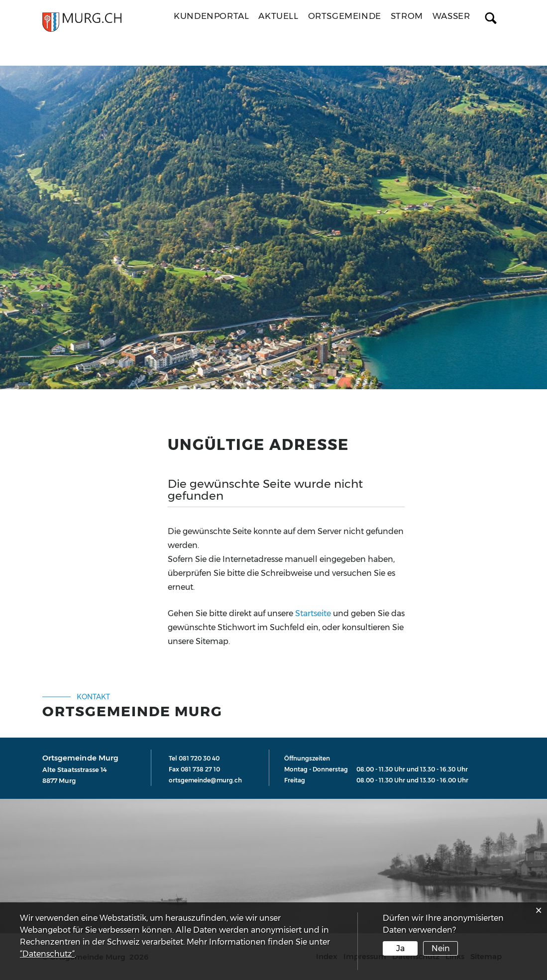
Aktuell (278, 16)
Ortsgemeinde (345, 16)
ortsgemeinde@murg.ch (205, 780)
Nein (441, 948)
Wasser (451, 16)
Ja (400, 948)
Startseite (313, 613)
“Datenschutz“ (47, 954)
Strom (407, 16)
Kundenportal (211, 16)
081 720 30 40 (199, 758)
